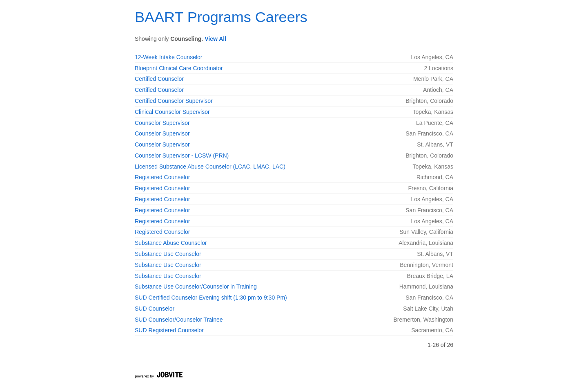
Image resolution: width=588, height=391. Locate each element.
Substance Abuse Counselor (171, 243)
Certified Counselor (159, 79)
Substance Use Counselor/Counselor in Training (196, 287)
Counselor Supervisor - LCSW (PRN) (182, 156)
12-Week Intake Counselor (169, 57)
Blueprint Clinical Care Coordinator (179, 68)
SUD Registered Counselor (169, 330)
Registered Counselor (162, 177)
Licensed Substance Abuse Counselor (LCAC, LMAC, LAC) (210, 167)
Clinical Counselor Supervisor (172, 112)
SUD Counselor (155, 309)
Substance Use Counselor (168, 254)
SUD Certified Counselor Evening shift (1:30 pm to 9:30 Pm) (211, 298)
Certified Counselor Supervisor (174, 101)
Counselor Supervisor (162, 123)
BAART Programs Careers (221, 17)
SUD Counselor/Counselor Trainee (179, 320)
